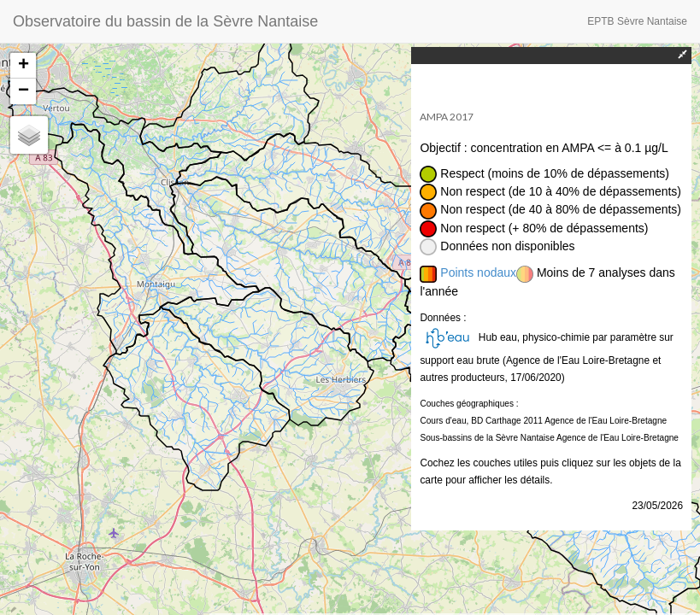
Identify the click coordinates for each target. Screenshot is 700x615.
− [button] (24, 91)
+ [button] (24, 66)
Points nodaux (478, 272)
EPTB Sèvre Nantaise (637, 21)
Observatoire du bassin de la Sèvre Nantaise (165, 21)
